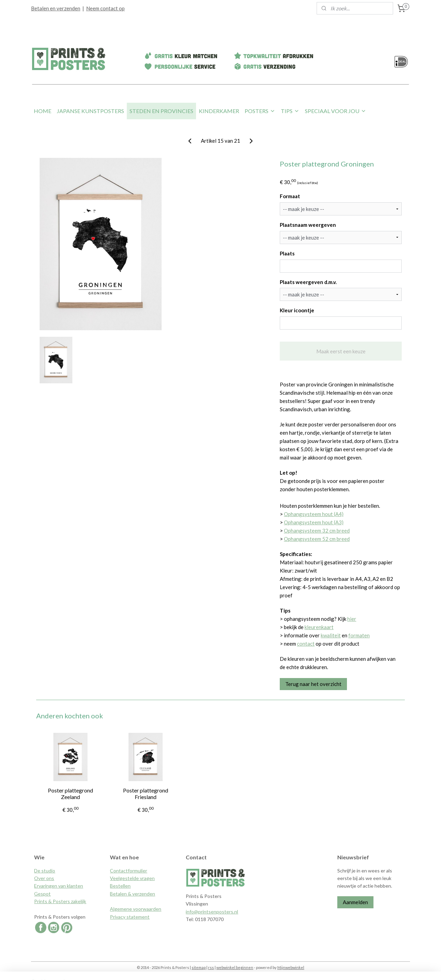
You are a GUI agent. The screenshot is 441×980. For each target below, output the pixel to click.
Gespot (42, 894)
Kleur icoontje (297, 310)
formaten (359, 635)
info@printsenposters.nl (212, 912)
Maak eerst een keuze (341, 351)
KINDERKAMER (219, 111)
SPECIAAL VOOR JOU (336, 111)
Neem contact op (105, 8)
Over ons (44, 878)
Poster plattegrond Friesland (146, 794)
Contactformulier (129, 871)
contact (306, 644)
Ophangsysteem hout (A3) (314, 522)
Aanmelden (355, 902)
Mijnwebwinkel (291, 967)
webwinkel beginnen (235, 967)
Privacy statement (130, 917)
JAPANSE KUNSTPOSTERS (90, 111)
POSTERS (260, 111)
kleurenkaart (319, 627)
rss (211, 967)
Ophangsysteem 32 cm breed (317, 531)
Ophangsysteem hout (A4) (314, 514)
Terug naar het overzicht (313, 684)
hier (352, 619)
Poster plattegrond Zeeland (70, 794)
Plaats (287, 253)
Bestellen (120, 886)
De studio (45, 871)
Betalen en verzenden (56, 8)
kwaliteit (331, 635)
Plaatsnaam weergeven (308, 225)
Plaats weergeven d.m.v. (308, 282)
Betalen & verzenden (132, 894)
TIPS (290, 111)
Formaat (290, 196)
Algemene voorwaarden (136, 909)
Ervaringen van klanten (59, 886)
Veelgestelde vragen (132, 878)
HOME (43, 111)
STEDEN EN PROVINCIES (161, 111)
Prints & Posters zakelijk (60, 901)
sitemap (199, 967)
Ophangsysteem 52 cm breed (317, 539)
